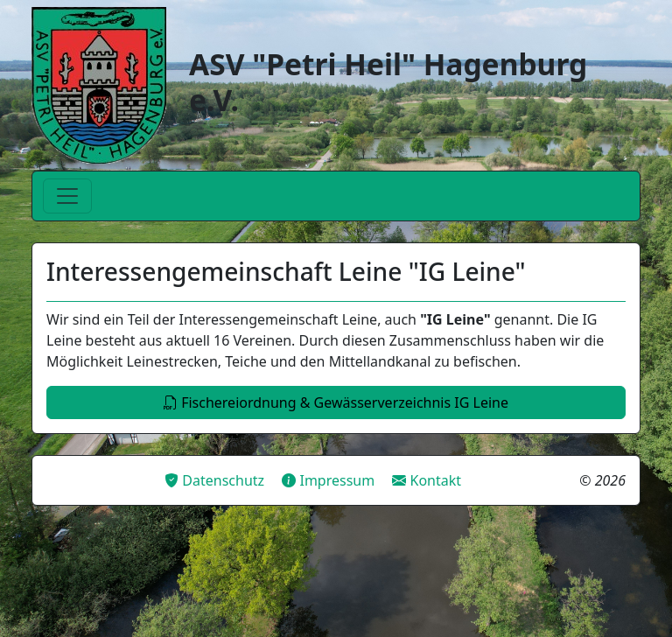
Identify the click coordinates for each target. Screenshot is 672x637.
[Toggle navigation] (67, 196)
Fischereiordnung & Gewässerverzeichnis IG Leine (336, 402)
